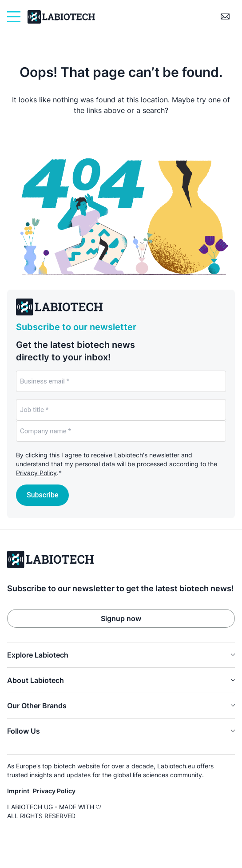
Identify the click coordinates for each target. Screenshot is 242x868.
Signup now (121, 618)
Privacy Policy (36, 473)
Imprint (18, 791)
